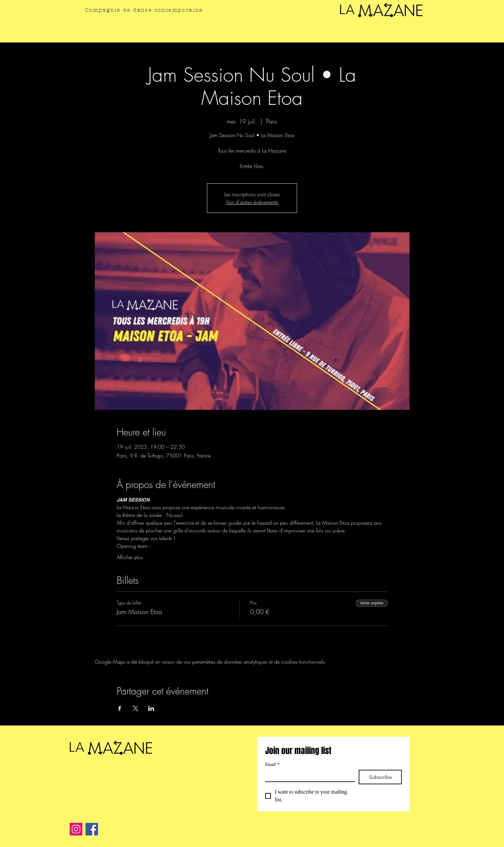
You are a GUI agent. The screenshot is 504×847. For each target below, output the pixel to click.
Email (272, 764)
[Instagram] (76, 829)
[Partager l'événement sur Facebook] (120, 708)
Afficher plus (130, 557)
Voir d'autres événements (252, 202)
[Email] (308, 776)
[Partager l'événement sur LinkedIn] (151, 708)
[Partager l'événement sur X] (135, 708)
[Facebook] (92, 829)
